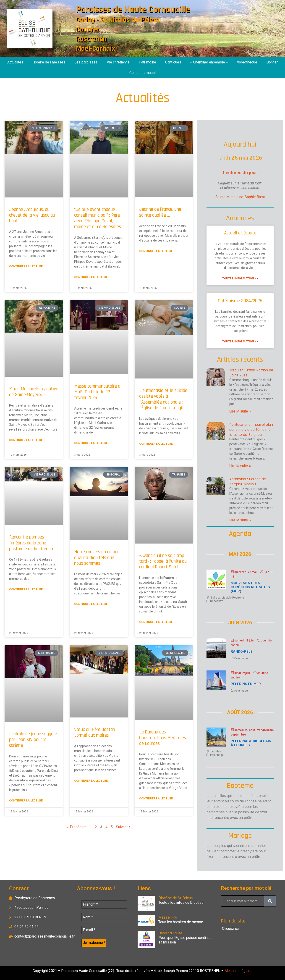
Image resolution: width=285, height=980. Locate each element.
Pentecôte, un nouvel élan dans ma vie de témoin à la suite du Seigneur (251, 429)
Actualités (15, 62)
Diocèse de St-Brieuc (175, 898)
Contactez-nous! (143, 73)
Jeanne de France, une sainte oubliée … (160, 212)
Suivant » (123, 827)
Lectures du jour (240, 173)
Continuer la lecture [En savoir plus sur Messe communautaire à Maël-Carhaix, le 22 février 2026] (91, 443)
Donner (272, 62)
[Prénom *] (104, 904)
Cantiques (173, 62)
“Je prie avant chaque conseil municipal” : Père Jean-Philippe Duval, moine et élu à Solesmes (98, 218)
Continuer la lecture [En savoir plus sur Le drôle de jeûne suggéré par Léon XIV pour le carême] (26, 801)
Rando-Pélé (242, 652)
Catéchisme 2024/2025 (240, 301)
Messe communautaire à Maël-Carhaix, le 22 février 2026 (97, 392)
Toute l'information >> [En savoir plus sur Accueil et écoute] (240, 278)
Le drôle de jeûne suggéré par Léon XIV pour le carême (33, 740)
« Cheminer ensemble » (209, 62)
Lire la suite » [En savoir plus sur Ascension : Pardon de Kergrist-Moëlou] (240, 520)
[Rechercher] (270, 901)
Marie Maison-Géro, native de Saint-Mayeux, (34, 391)
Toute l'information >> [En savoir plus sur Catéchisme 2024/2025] (240, 342)
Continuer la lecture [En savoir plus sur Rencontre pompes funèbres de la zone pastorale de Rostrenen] (26, 589)
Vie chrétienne (118, 62)
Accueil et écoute (240, 233)
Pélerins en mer (246, 684)
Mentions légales (238, 971)
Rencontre (217, 601)
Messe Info (168, 917)
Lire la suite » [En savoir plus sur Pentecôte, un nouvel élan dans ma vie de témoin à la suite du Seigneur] (240, 466)
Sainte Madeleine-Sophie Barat (240, 197)
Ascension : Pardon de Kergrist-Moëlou (248, 482)
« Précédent (77, 827)
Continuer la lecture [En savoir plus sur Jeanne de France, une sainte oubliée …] (156, 251)
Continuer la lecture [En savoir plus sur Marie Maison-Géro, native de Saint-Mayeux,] (26, 440)
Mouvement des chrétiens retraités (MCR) (250, 587)
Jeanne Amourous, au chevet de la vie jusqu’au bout (32, 215)
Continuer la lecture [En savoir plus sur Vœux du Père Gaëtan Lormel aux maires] (91, 781)
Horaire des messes (49, 62)
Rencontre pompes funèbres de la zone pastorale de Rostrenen (31, 543)
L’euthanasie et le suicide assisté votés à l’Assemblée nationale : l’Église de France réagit (163, 399)
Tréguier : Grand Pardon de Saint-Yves (251, 373)
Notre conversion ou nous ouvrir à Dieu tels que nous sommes (98, 558)
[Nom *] (104, 917)
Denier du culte (170, 933)
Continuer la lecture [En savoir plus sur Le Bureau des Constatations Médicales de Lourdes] (156, 799)
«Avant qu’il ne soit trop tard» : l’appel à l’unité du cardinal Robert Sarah (163, 561)
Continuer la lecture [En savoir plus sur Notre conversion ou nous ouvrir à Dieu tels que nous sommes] (91, 604)
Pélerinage (241, 658)
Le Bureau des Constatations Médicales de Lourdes (163, 738)
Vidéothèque (247, 62)
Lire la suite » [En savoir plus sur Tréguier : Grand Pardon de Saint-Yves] (240, 411)
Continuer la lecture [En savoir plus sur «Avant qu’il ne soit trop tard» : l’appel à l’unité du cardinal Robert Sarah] (156, 622)
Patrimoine (147, 62)
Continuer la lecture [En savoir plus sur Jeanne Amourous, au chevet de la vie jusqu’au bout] (26, 266)
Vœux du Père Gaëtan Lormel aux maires (95, 732)
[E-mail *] (104, 930)
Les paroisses (86, 62)
